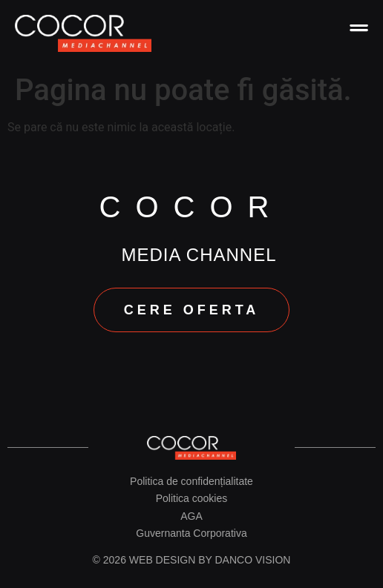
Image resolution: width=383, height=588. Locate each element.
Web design (162, 560)
